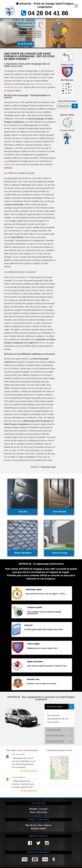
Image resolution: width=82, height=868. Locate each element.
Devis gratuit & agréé (55, 741)
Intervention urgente (55, 707)
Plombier (33, 809)
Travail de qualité (53, 730)
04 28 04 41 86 (48, 13)
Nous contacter (45, 825)
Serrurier (43, 809)
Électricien (42, 812)
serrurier (46, 343)
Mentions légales (38, 828)
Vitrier (33, 812)
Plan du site (31, 825)
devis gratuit (10, 164)
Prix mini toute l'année (55, 736)
